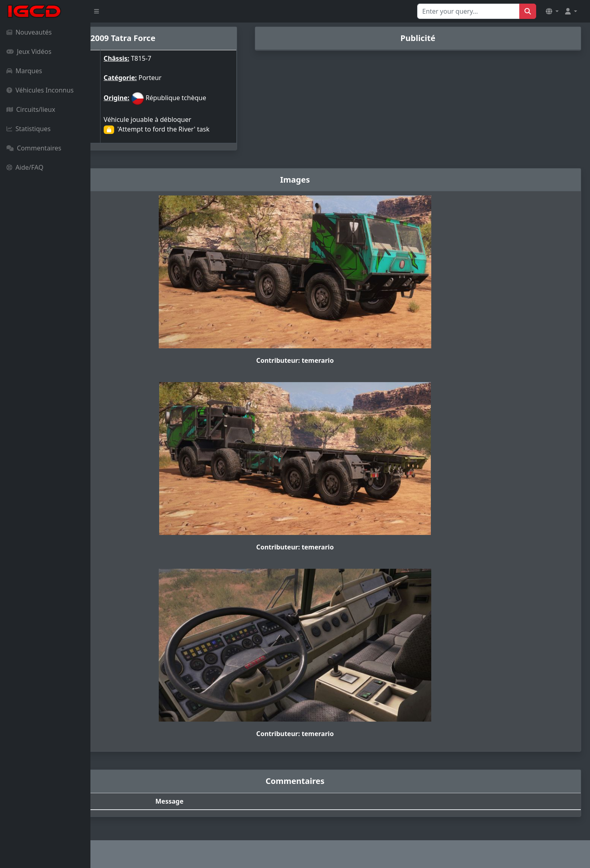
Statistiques (29, 129)
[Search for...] (468, 11)
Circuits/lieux (31, 109)
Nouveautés (29, 32)
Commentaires (34, 148)
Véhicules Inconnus (40, 90)
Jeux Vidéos (29, 51)
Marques (24, 71)
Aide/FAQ (25, 167)
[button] (552, 11)
